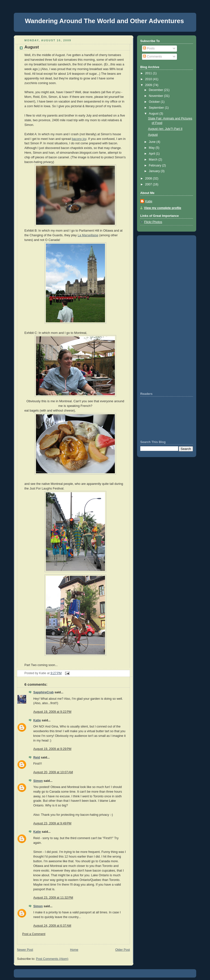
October (155, 102)
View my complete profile (163, 208)
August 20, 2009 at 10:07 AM (53, 772)
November (157, 96)
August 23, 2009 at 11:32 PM (53, 898)
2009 (149, 85)
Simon (38, 781)
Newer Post (25, 950)
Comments (152, 57)
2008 (149, 178)
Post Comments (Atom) (52, 959)
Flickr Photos (153, 222)
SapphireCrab (44, 692)
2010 (149, 79)
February (156, 165)
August (32, 47)
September (157, 108)
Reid (37, 757)
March (154, 160)
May (152, 148)
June (153, 142)
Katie (37, 720)
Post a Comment (34, 934)
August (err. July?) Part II (165, 129)
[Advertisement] (155, 313)
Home (74, 950)
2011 (149, 73)
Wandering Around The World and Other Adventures (104, 21)
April (152, 154)
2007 (149, 184)
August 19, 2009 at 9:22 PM (52, 712)
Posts (149, 48)
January (155, 171)
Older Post (122, 950)
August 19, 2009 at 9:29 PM (52, 749)
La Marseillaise (88, 235)
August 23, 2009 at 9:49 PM (52, 823)
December (157, 90)
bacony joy (79, 139)
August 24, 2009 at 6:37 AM (52, 926)
